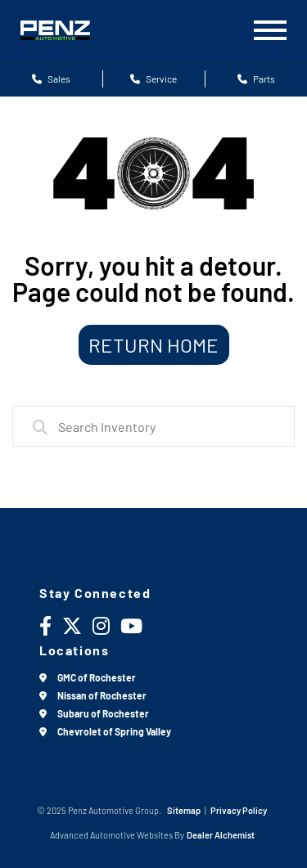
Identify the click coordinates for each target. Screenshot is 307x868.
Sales (51, 79)
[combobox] (153, 426)
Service (153, 79)
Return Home (153, 345)
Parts (256, 79)
